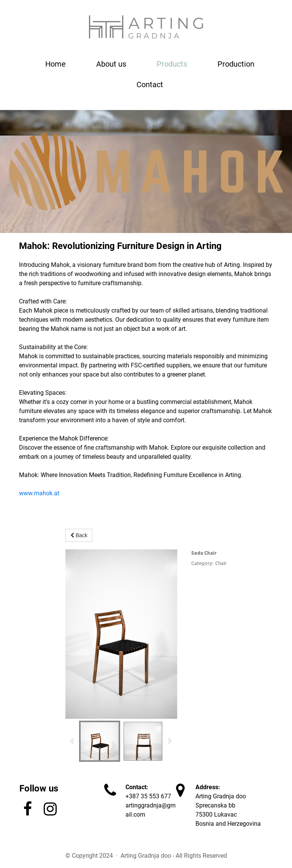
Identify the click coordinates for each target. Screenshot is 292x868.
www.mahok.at (39, 493)
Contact (150, 85)
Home (56, 64)
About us (111, 64)
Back (79, 535)
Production (236, 64)
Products (172, 64)
